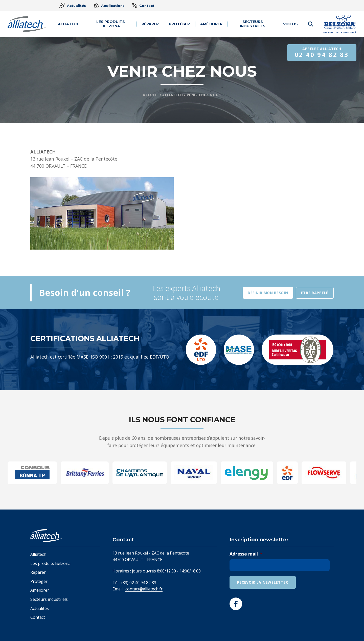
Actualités (73, 6)
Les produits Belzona (111, 24)
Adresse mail (246, 554)
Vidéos (291, 24)
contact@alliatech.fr (144, 589)
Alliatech (69, 24)
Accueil (151, 95)
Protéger (180, 24)
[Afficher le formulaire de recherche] (311, 24)
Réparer (150, 24)
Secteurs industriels (253, 24)
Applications (109, 6)
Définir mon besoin (268, 293)
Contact (143, 6)
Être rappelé (315, 293)
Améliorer (211, 24)
